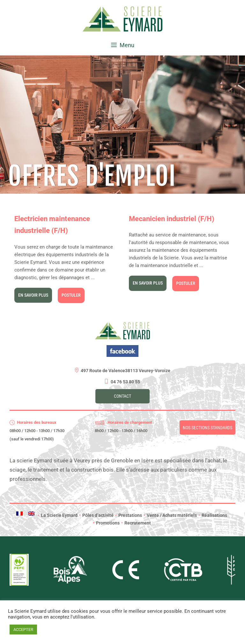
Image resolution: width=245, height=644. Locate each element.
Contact (122, 396)
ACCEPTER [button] (23, 630)
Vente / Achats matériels (170, 515)
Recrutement (136, 523)
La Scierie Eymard (58, 515)
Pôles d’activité (96, 515)
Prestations (129, 515)
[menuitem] (19, 514)
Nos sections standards (208, 428)
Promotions (106, 523)
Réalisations (213, 515)
